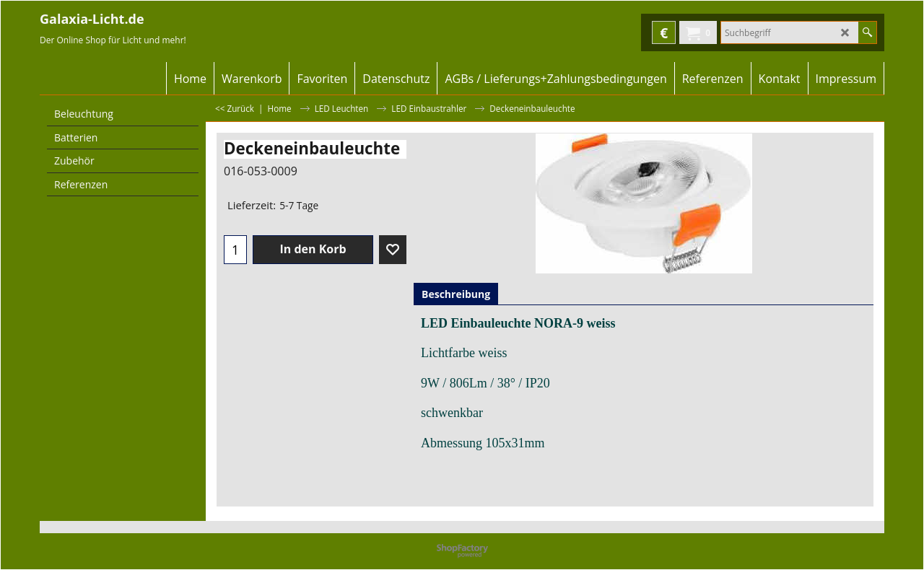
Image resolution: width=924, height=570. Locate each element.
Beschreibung (456, 294)
